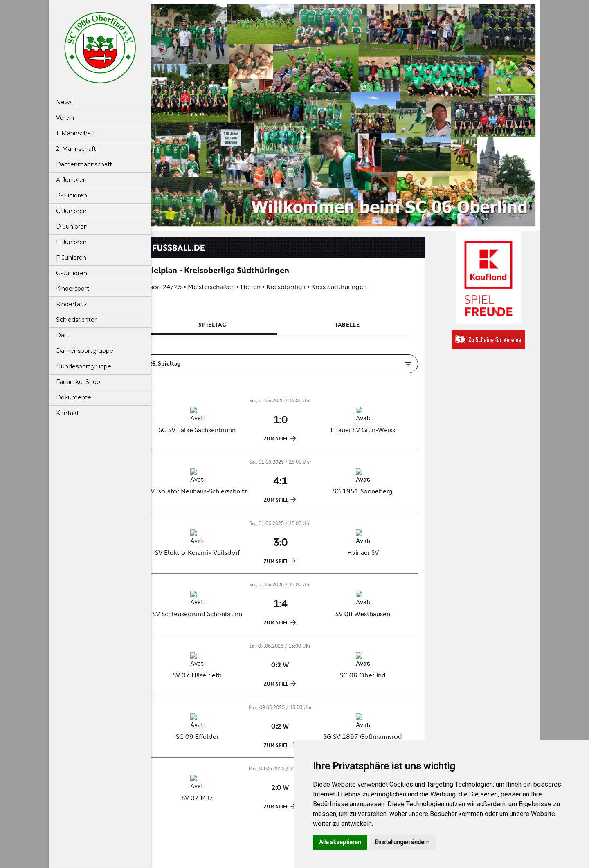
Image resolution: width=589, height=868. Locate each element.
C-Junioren (71, 211)
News (64, 102)
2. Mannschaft (76, 149)
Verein (65, 118)
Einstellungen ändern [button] (402, 842)
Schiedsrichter (76, 320)
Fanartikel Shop (78, 382)
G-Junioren (72, 273)
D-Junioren (72, 227)
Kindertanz (72, 304)
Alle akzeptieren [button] (340, 842)
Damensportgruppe (85, 351)
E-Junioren (71, 242)
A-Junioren (71, 180)
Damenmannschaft (84, 164)
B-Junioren (72, 195)
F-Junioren (71, 258)
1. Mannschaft (76, 133)
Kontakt (67, 413)
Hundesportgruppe (84, 366)
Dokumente (74, 397)
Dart (62, 335)
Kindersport (73, 289)
